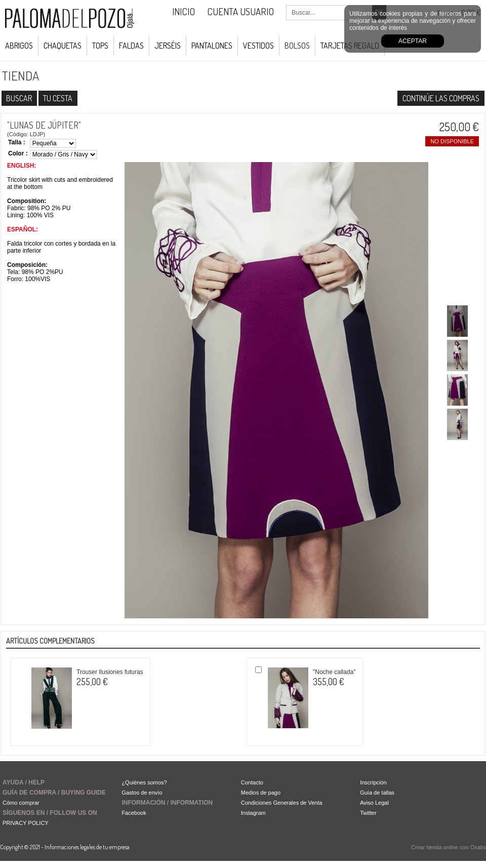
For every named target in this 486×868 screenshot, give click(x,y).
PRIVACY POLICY (26, 823)
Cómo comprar (21, 803)
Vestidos (258, 46)
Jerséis (168, 46)
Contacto (252, 782)
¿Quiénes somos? (144, 782)
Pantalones (212, 46)
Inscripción (373, 782)
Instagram (253, 813)
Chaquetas (63, 46)
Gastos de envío (142, 793)
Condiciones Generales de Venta (282, 803)
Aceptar (413, 41)
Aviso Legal (374, 803)
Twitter (368, 813)
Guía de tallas (377, 793)
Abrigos (19, 46)
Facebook (134, 813)
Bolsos (297, 46)
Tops (100, 46)
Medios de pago (261, 793)
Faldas (131, 46)
